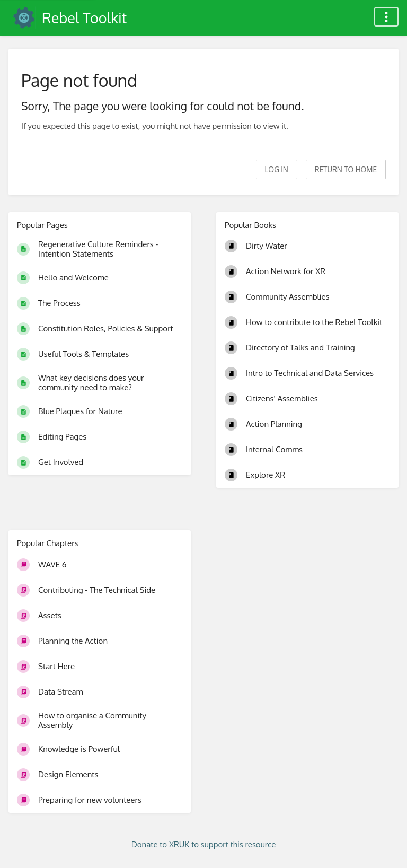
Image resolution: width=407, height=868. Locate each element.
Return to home (346, 169)
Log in (277, 169)
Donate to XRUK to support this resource (204, 844)
